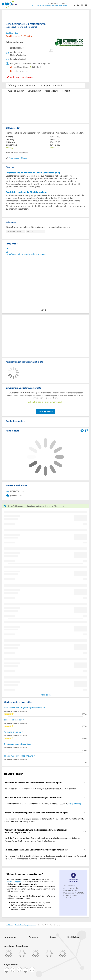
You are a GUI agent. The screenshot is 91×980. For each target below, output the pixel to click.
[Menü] (87, 5)
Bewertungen (34, 91)
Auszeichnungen (16, 91)
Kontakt (66, 91)
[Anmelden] (79, 5)
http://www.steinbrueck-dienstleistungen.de (26, 254)
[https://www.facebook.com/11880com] (6, 970)
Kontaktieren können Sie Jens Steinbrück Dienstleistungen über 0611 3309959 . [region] (43, 804)
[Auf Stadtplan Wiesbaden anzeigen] (87, 431)
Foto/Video (59, 85)
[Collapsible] (85, 783)
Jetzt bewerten (46, 412)
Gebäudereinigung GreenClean (18, 744)
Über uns (31, 85)
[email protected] (74, 804)
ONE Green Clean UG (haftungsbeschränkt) (23, 708)
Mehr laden (46, 695)
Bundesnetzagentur (14, 882)
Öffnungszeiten (15, 85)
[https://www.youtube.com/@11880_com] (32, 970)
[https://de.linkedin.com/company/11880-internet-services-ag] (26, 970)
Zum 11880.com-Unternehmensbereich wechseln (49, 5)
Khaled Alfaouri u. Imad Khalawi (18, 756)
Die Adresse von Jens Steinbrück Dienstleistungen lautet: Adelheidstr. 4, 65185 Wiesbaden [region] (40, 789)
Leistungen (44, 85)
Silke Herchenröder (13, 720)
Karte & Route (51, 91)
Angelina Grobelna (12, 732)
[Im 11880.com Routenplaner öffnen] (82, 430)
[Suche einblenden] (75, 5)
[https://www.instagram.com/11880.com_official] (13, 970)
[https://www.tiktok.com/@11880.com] (19, 970)
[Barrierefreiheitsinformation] (83, 5)
